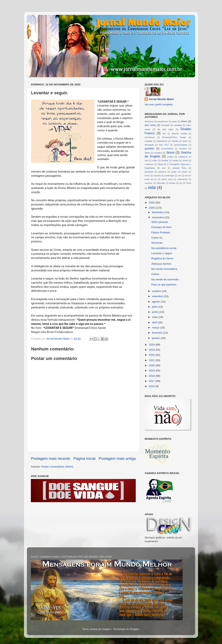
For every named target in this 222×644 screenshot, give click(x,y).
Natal (160, 164)
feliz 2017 (164, 145)
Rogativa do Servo (162, 258)
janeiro (156, 338)
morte (185, 160)
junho (156, 312)
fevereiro (157, 333)
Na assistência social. (164, 248)
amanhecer (163, 121)
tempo (172, 183)
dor (164, 134)
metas (175, 160)
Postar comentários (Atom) (57, 467)
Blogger (135, 629)
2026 (152, 203)
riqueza (157, 176)
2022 (152, 355)
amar (174, 121)
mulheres (149, 164)
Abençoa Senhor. (162, 264)
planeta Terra (179, 168)
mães (155, 160)
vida (152, 187)
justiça (170, 157)
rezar (147, 176)
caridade (178, 125)
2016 (152, 386)
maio (155, 317)
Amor (184, 121)
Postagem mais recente (50, 458)
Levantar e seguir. (162, 253)
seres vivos (167, 179)
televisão (161, 183)
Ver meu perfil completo (159, 104)
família (175, 141)
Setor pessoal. (160, 222)
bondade (165, 125)
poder (174, 172)
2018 (152, 376)
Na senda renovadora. (165, 269)
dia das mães (166, 129)
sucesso (149, 183)
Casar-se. (157, 238)
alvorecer (149, 121)
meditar (165, 160)
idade (147, 153)
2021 (152, 360)
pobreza (162, 172)
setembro (158, 296)
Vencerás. (157, 243)
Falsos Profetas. (161, 232)
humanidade (167, 149)
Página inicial (84, 458)
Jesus (170, 152)
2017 (152, 381)
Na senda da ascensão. (165, 279)
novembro (158, 217)
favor (185, 141)
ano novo (150, 125)
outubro (157, 291)
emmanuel (150, 137)
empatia (148, 141)
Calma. (156, 274)
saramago (169, 176)
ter (181, 183)
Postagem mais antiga (117, 458)
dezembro (158, 212)
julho (155, 307)
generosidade (181, 145)
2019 (152, 371)
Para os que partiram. (164, 285)
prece (185, 172)
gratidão (149, 148)
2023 (152, 350)
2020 (152, 365)
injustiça (158, 153)
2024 (152, 345)
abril (155, 322)
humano (183, 149)
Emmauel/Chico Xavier (174, 137)
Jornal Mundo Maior (161, 99)
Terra (189, 183)
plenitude (149, 172)
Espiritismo (162, 141)
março (156, 328)
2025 (152, 208)
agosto (156, 302)
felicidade (149, 145)
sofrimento (182, 179)
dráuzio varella (179, 134)
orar (164, 168)
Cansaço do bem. (162, 227)
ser (180, 176)
